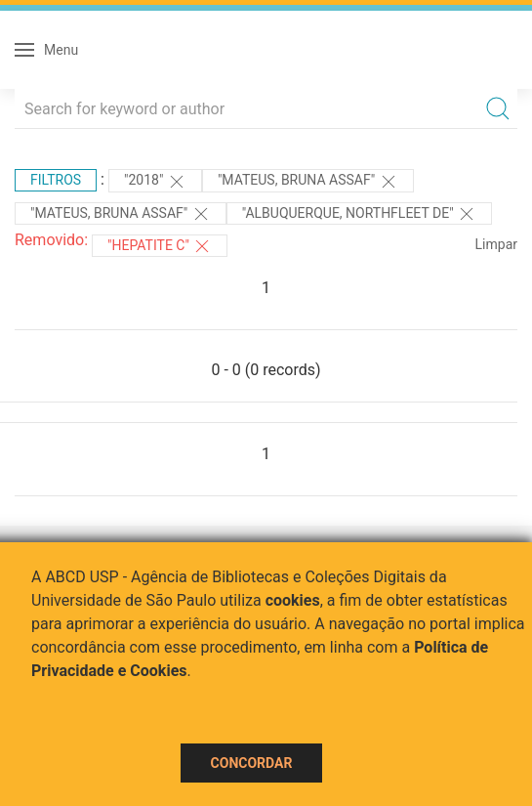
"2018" (155, 182)
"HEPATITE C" (160, 246)
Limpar (496, 244)
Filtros (56, 180)
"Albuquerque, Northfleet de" (359, 214)
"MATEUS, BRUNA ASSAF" (308, 182)
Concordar (252, 763)
